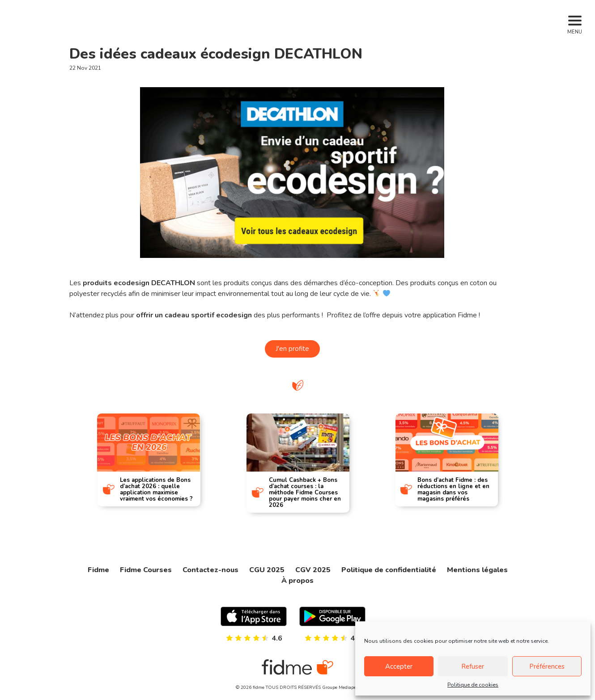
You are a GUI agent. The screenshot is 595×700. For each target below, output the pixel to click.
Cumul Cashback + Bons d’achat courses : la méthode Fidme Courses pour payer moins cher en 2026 (305, 493)
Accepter (399, 666)
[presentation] (66, 457)
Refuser (473, 666)
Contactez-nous (210, 570)
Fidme (98, 570)
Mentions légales (477, 570)
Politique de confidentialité (389, 570)
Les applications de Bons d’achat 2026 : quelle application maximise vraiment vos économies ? (156, 489)
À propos (297, 581)
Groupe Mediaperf (341, 687)
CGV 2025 (313, 570)
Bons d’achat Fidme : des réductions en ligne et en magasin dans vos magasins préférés (454, 489)
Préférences (547, 666)
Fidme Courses (146, 570)
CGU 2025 (267, 570)
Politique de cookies (473, 685)
